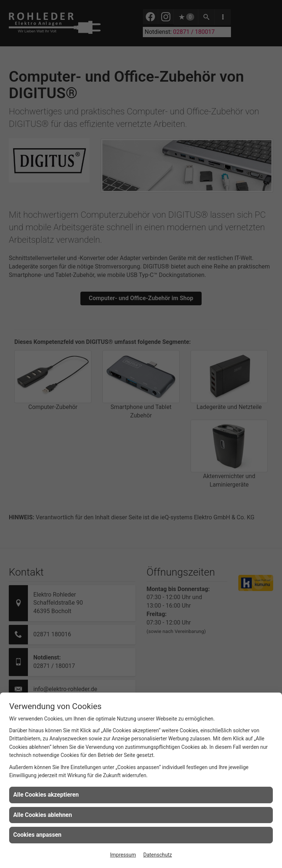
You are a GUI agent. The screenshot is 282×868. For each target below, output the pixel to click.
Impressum (123, 855)
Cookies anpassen (37, 835)
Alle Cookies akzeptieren (46, 795)
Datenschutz (158, 855)
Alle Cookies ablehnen (43, 815)
